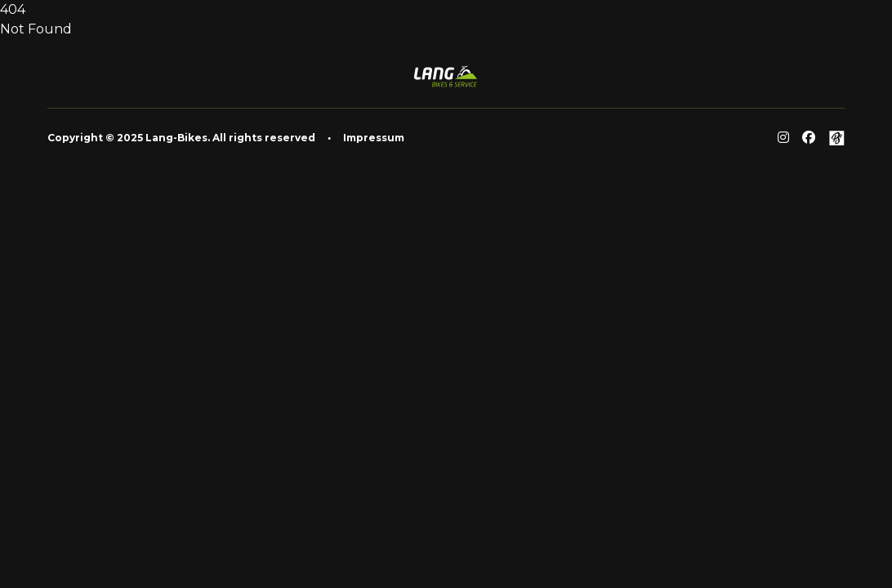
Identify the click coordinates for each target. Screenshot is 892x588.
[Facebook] (809, 138)
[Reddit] (783, 138)
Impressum (374, 138)
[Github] (836, 138)
